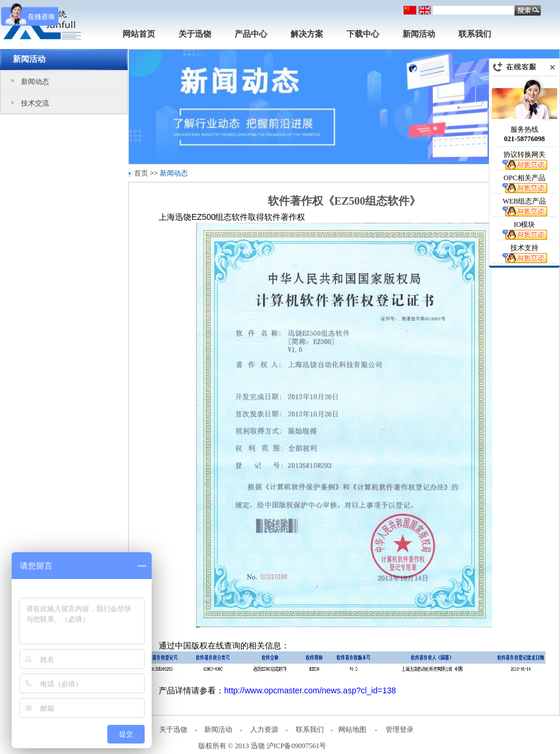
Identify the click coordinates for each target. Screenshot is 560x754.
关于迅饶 (195, 34)
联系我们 (475, 34)
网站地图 (352, 730)
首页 (141, 173)
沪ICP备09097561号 (297, 746)
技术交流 (35, 103)
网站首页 (139, 34)
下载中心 (363, 34)
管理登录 (400, 730)
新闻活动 (419, 34)
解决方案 (307, 34)
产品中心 (251, 34)
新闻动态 (35, 82)
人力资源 (264, 730)
